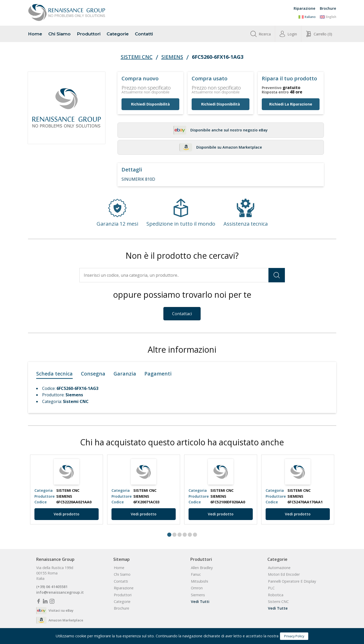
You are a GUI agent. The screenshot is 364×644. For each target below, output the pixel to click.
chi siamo (59, 34)
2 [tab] (174, 535)
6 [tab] (195, 535)
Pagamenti (158, 374)
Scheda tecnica (54, 374)
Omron (197, 588)
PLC (271, 588)
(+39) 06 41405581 (52, 587)
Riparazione (304, 8)
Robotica (276, 595)
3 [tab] (180, 535)
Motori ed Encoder (284, 574)
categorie (118, 34)
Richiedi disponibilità (150, 104)
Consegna (93, 374)
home (35, 34)
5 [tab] (190, 535)
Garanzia (125, 374)
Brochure (328, 8)
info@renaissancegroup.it (60, 592)
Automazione (279, 568)
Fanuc (196, 574)
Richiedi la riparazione (291, 104)
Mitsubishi (199, 581)
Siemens (172, 57)
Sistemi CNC (137, 57)
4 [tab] (185, 535)
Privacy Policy (294, 636)
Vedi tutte (278, 608)
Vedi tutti (200, 602)
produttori (89, 34)
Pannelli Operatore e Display (292, 581)
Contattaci (182, 314)
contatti (144, 34)
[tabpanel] (67, 489)
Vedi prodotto (67, 514)
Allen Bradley (202, 568)
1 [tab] (169, 535)
